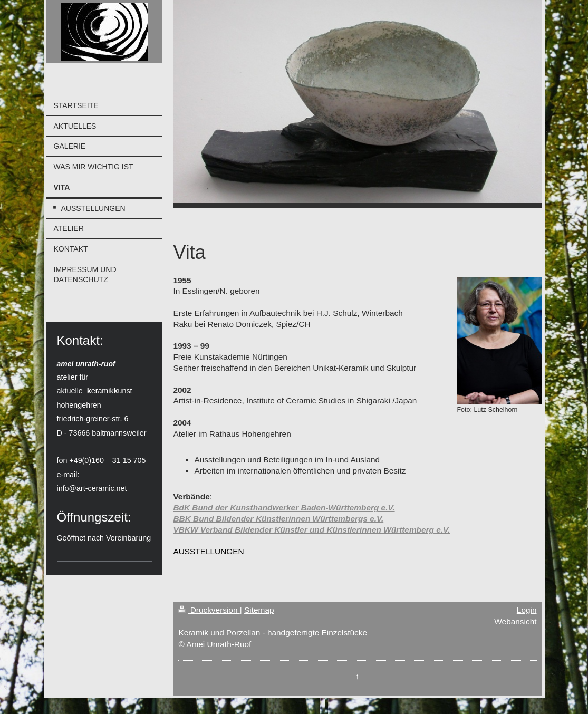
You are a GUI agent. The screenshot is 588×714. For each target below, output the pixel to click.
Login (527, 610)
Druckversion (209, 610)
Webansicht (515, 621)
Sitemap (259, 610)
